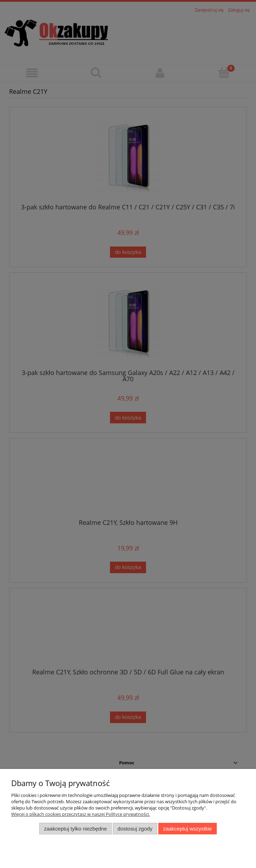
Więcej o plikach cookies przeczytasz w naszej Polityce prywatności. (81, 814)
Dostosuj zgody (135, 829)
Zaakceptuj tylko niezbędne (75, 829)
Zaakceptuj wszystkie (188, 829)
